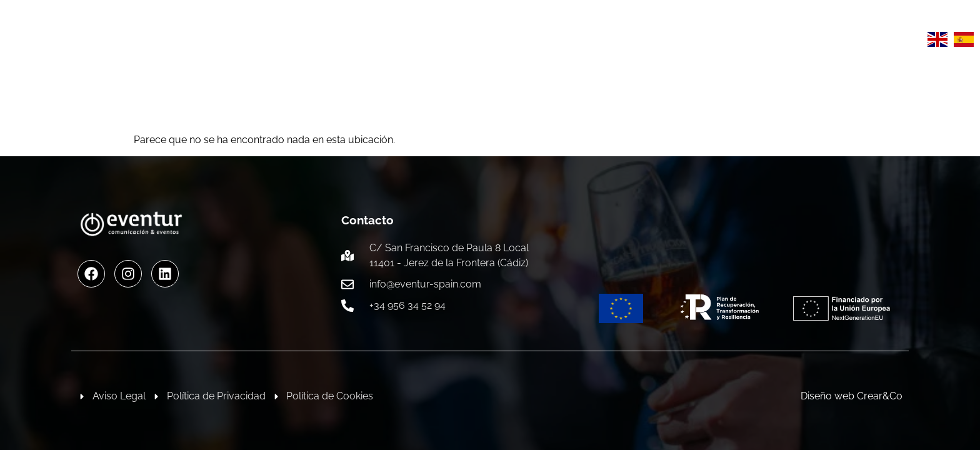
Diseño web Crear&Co (852, 396)
